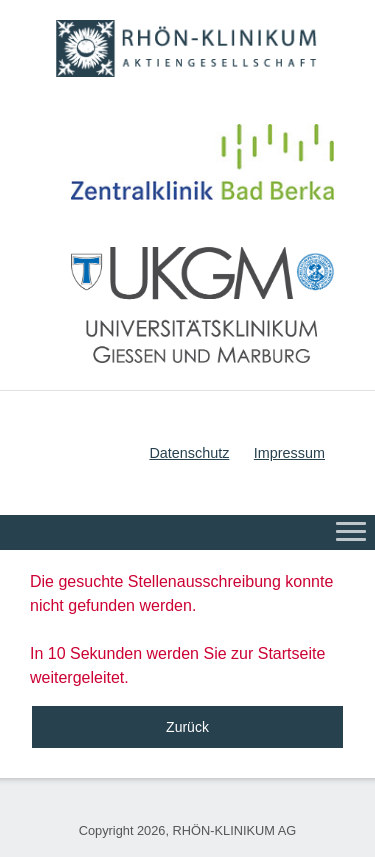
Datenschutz (189, 453)
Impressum (289, 453)
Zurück (187, 727)
